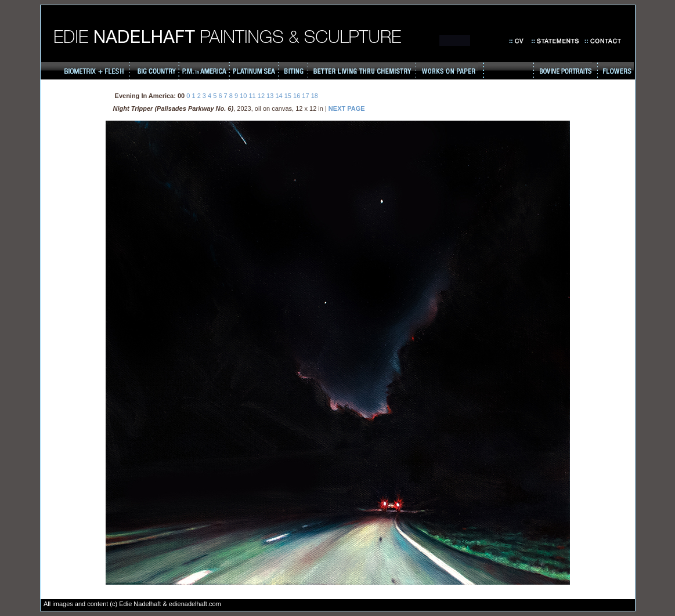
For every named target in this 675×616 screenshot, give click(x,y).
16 (297, 96)
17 (305, 96)
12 (261, 96)
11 (252, 96)
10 (243, 96)
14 (279, 96)
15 (288, 96)
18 (315, 96)
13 (270, 96)
